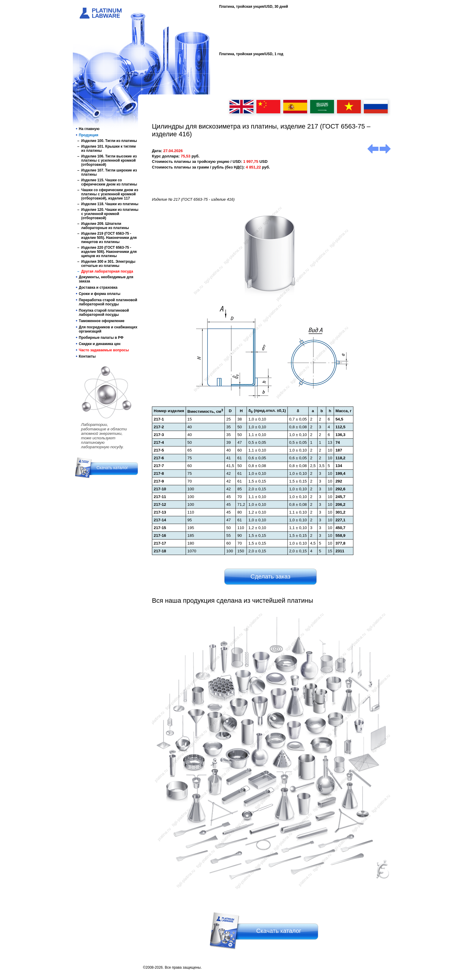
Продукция (88, 135)
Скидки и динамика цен (100, 344)
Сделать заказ (270, 576)
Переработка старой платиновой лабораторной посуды (108, 302)
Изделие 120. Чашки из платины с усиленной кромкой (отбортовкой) (110, 214)
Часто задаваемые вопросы (104, 350)
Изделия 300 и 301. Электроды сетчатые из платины (108, 264)
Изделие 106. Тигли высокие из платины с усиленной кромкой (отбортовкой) (109, 160)
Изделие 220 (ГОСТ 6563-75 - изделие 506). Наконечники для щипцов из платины (109, 252)
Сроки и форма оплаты (100, 294)
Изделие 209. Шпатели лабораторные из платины (105, 226)
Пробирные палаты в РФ (101, 338)
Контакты (87, 356)
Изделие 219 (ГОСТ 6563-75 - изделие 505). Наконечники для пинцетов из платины (109, 238)
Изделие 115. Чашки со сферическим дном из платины (109, 182)
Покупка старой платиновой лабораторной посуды (104, 313)
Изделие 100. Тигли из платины (109, 141)
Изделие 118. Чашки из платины (110, 204)
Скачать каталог (112, 468)
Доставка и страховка (98, 287)
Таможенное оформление (102, 321)
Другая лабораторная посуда (107, 271)
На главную (89, 129)
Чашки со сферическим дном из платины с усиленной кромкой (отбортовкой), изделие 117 (110, 194)
